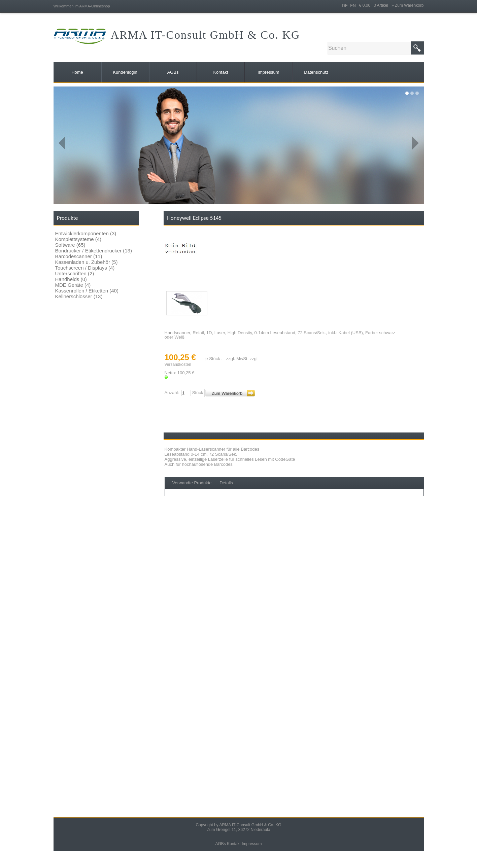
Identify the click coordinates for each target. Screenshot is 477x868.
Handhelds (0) (71, 279)
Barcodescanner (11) (79, 256)
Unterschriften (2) (75, 273)
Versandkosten (178, 364)
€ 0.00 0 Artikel (375, 5)
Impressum (252, 844)
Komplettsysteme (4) (78, 239)
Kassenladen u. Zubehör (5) (87, 262)
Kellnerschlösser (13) (79, 296)
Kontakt (234, 844)
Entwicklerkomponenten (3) (86, 233)
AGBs (220, 844)
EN (353, 6)
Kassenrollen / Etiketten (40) (87, 291)
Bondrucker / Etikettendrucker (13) (94, 251)
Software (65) (70, 245)
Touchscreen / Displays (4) (85, 268)
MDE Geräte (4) (73, 285)
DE (345, 6)
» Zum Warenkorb (408, 5)
